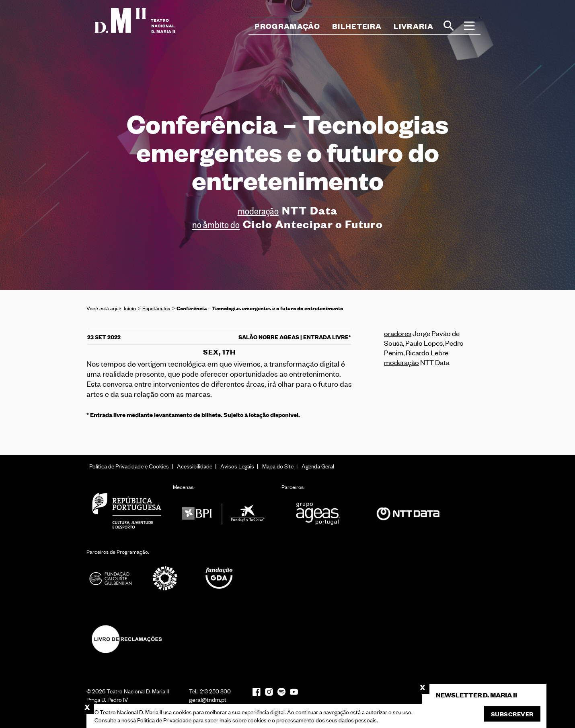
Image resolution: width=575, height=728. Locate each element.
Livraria (414, 26)
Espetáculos (156, 308)
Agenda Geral (318, 466)
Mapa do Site (278, 466)
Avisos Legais (237, 466)
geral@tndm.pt (208, 699)
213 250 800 (215, 691)
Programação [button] (287, 26)
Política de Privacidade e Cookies (129, 466)
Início (130, 308)
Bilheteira (357, 26)
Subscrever (512, 714)
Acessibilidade (195, 466)
